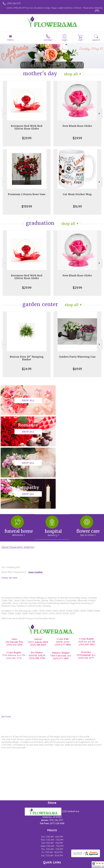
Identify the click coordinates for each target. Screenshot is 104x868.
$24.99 (27, 369)
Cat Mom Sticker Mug (77, 194)
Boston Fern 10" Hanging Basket (27, 358)
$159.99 (27, 206)
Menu (10, 40)
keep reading (35, 510)
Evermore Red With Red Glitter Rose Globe (27, 127)
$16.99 (77, 206)
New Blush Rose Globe (77, 126)
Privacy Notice (26, 866)
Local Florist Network (45, 866)
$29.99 (27, 138)
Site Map (62, 866)
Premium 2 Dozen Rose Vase (27, 194)
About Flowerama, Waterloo (18, 485)
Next (100, 114)
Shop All (71, 74)
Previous (4, 114)
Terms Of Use (10, 866)
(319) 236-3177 (14, 3)
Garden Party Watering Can (77, 357)
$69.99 (77, 369)
